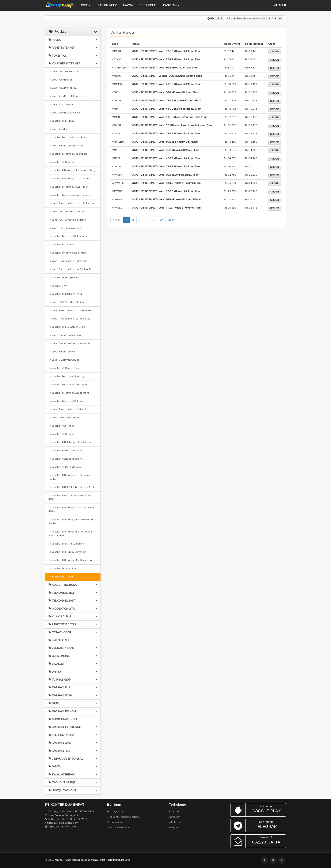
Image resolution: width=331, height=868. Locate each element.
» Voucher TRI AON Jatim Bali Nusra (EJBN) (70, 497)
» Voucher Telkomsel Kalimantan (68, 236)
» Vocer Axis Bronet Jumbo (64, 96)
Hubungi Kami (115, 811)
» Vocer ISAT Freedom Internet (67, 212)
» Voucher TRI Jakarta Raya (65, 294)
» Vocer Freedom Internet (64, 418)
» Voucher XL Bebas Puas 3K (66, 459)
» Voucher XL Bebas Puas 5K (66, 467)
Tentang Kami (115, 822)
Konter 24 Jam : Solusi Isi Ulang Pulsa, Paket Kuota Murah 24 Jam (92, 860)
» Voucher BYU (58, 286)
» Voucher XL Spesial (61, 162)
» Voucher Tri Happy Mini (63, 278)
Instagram (174, 817)
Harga (128, 5)
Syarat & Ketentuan (118, 828)
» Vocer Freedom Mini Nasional (67, 409)
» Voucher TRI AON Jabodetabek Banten (73, 487)
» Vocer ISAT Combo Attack (65, 228)
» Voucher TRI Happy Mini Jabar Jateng (72, 170)
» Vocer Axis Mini (59, 129)
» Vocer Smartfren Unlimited (66, 146)
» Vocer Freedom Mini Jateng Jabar (70, 319)
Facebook (174, 811)
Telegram (174, 828)
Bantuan (171, 5)
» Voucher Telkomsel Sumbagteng (69, 393)
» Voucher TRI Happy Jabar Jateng (69, 179)
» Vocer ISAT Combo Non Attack (67, 220)
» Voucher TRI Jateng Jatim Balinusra (71, 442)
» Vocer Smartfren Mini (62, 352)
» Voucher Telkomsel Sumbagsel (68, 385)
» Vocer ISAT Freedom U (63, 72)
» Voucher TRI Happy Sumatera (67, 552)
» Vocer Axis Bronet (60, 80)
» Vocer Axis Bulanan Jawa (65, 113)
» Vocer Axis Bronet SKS (63, 88)
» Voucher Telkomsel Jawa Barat (68, 137)
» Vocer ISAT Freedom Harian (66, 302)
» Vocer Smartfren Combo (64, 360)
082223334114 (257, 841)
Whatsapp (175, 822)
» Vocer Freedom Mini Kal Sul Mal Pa (70, 269)
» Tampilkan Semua (61, 577)
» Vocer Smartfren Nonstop (65, 335)
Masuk (279, 5)
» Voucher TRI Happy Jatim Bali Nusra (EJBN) (71, 510)
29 (161, 220)
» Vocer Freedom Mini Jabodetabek (70, 310)
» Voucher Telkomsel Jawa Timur (68, 187)
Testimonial (148, 5)
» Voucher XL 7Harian (62, 245)
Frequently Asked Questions (123, 817)
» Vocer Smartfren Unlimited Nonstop (71, 343)
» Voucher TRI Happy (61, 121)
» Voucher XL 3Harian (62, 434)
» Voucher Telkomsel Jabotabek (68, 154)
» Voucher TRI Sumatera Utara (67, 327)
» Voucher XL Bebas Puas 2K (66, 451)
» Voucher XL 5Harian (62, 426)
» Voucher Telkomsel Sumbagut (67, 376)
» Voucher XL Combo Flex (64, 368)
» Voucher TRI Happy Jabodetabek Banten (69, 477)
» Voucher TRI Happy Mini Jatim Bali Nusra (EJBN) (70, 534)
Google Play (257, 810)
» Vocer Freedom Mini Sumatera (68, 261)
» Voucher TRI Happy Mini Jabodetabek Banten (72, 522)
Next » (172, 220)
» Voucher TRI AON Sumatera (66, 544)
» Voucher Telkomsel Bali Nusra (67, 253)
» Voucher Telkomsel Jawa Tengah (69, 195)
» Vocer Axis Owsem (61, 104)
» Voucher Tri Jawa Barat (63, 568)
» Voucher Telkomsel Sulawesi (67, 401)
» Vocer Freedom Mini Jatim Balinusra (71, 203)
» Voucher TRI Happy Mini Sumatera (70, 560)
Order (86, 5)
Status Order (107, 5)
